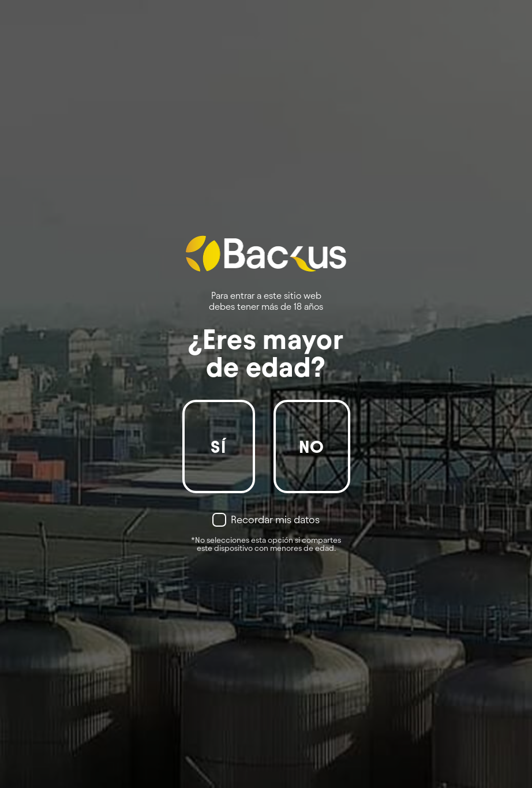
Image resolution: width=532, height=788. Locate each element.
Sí (218, 447)
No (312, 447)
